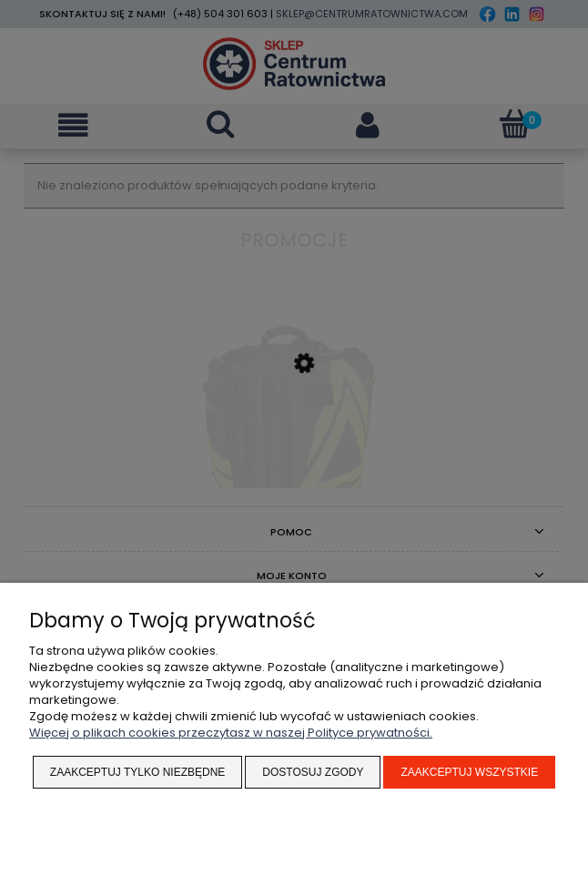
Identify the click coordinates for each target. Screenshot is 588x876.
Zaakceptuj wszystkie (469, 772)
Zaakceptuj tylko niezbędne (138, 772)
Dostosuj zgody (313, 772)
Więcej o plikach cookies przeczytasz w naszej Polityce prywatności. (231, 733)
